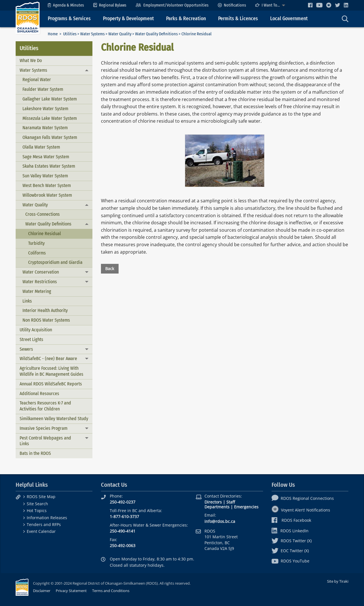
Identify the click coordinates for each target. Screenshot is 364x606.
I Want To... (268, 5)
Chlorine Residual (45, 234)
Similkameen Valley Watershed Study (54, 419)
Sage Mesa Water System (46, 157)
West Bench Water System (47, 185)
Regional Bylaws (110, 5)
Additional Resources (39, 394)
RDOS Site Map (41, 497)
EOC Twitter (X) (290, 551)
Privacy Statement (71, 591)
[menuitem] (66, 5)
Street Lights (31, 339)
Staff (231, 502)
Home (53, 34)
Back (110, 269)
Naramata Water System (45, 128)
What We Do (31, 60)
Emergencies (246, 507)
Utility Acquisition (36, 330)
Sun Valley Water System (45, 176)
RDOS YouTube (290, 561)
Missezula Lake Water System (50, 118)
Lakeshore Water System (45, 109)
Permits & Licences (238, 19)
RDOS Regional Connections (303, 498)
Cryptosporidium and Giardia (55, 262)
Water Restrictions (40, 282)
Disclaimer (42, 591)
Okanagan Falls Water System (50, 137)
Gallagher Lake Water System (50, 99)
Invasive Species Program (44, 428)
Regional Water (37, 80)
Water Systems (92, 34)
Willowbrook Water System (47, 195)
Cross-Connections (43, 214)
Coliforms (37, 253)
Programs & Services (69, 19)
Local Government (289, 19)
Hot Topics (37, 511)
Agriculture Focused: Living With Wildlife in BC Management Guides (51, 371)
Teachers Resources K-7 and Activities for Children (45, 406)
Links (27, 301)
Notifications (232, 5)
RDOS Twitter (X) (292, 541)
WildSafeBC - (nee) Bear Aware (48, 359)
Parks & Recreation (186, 19)
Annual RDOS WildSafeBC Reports (51, 384)
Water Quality (120, 34)
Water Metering (37, 291)
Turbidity (36, 243)
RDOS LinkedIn (290, 531)
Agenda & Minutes (66, 5)
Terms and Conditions (111, 591)
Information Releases (47, 518)
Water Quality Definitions (156, 34)
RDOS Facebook (291, 520)
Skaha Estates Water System (49, 166)
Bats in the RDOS (35, 453)
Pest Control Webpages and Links (45, 441)
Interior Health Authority (45, 310)
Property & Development (128, 19)
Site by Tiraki (338, 581)
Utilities (70, 34)
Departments (217, 507)
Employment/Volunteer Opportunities (172, 5)
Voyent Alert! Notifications (301, 510)
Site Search (37, 504)
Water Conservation (41, 272)
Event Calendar (41, 531)
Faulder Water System (43, 89)
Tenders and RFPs (44, 524)
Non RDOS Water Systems (46, 320)
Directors (213, 502)
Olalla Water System (41, 147)
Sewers (26, 349)
